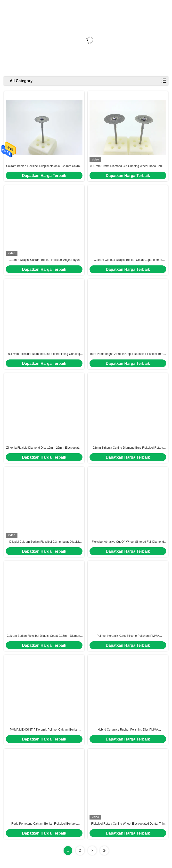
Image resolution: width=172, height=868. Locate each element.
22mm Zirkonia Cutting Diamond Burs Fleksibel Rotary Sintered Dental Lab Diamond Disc (128, 448)
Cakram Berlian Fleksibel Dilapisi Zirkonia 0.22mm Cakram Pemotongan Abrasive (44, 166)
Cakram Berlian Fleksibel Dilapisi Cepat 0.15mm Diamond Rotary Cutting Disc (44, 636)
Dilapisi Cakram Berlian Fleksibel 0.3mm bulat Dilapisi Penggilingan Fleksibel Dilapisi (44, 542)
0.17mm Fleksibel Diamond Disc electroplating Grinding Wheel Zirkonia (44, 354)
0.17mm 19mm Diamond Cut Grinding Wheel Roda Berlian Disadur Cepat (128, 166)
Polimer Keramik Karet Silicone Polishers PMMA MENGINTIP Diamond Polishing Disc (128, 636)
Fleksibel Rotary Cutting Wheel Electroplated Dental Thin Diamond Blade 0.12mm (128, 824)
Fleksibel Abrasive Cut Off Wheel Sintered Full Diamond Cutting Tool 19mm (128, 542)
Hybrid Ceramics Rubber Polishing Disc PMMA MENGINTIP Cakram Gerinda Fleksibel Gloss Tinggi (128, 730)
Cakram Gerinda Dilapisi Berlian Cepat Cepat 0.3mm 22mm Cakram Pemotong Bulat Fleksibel (128, 260)
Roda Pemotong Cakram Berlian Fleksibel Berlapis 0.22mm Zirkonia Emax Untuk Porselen (44, 824)
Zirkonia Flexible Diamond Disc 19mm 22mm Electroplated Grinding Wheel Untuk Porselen (44, 448)
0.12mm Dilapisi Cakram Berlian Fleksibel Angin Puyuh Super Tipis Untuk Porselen (44, 260)
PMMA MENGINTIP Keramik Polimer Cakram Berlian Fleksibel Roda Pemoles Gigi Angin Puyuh (44, 730)
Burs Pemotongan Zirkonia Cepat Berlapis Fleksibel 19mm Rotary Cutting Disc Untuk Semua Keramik (128, 354)
